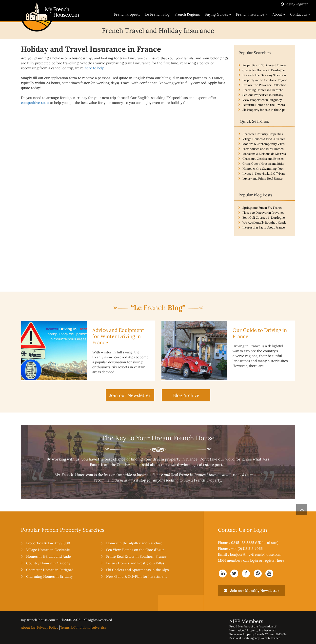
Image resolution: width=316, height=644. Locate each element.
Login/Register (294, 4)
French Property (127, 14)
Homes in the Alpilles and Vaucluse (134, 543)
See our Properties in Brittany (263, 95)
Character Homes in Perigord (50, 570)
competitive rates (35, 103)
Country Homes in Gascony (48, 563)
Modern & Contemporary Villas (264, 144)
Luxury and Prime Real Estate (263, 178)
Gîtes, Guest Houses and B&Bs (263, 164)
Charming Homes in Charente (263, 90)
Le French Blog (157, 14)
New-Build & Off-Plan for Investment (137, 576)
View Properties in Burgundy (262, 100)
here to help (94, 68)
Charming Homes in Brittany (49, 576)
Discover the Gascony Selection (264, 75)
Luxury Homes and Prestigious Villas (135, 563)
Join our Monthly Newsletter (252, 591)
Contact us (300, 14)
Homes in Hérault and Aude (49, 556)
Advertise (99, 628)
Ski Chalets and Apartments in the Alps (137, 570)
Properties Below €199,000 (48, 543)
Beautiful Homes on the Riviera (264, 105)
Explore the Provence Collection (264, 85)
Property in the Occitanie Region (265, 80)
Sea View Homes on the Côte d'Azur (135, 550)
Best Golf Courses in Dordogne (264, 218)
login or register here (267, 560)
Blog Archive (186, 395)
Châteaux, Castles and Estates (263, 159)
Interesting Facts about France (264, 227)
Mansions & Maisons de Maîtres (264, 154)
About (279, 14)
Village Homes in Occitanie (48, 550)
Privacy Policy (48, 628)
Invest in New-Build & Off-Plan (264, 173)
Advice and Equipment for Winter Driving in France (118, 336)
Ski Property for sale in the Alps (264, 110)
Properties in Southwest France (264, 65)
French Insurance (252, 14)
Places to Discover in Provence (263, 213)
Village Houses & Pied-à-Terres (264, 139)
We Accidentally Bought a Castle (265, 222)
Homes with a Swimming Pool (263, 169)
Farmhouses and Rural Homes (263, 149)
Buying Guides (218, 14)
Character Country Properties (263, 134)
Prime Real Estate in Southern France (136, 556)
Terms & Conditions (75, 628)
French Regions (187, 14)
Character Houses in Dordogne (264, 70)
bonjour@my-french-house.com (256, 554)
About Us (28, 628)
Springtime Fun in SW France (262, 208)
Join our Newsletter (130, 395)
